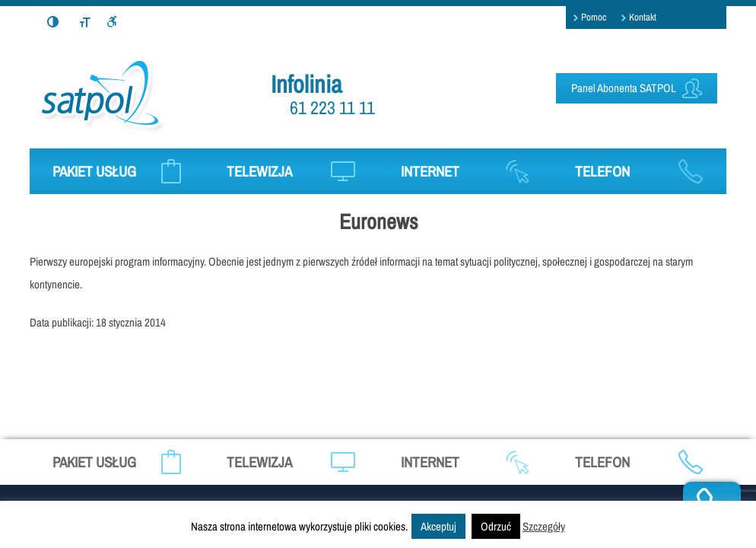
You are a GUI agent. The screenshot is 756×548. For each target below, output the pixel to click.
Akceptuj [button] (438, 526)
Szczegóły (544, 526)
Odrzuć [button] (496, 526)
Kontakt (643, 17)
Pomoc (594, 17)
